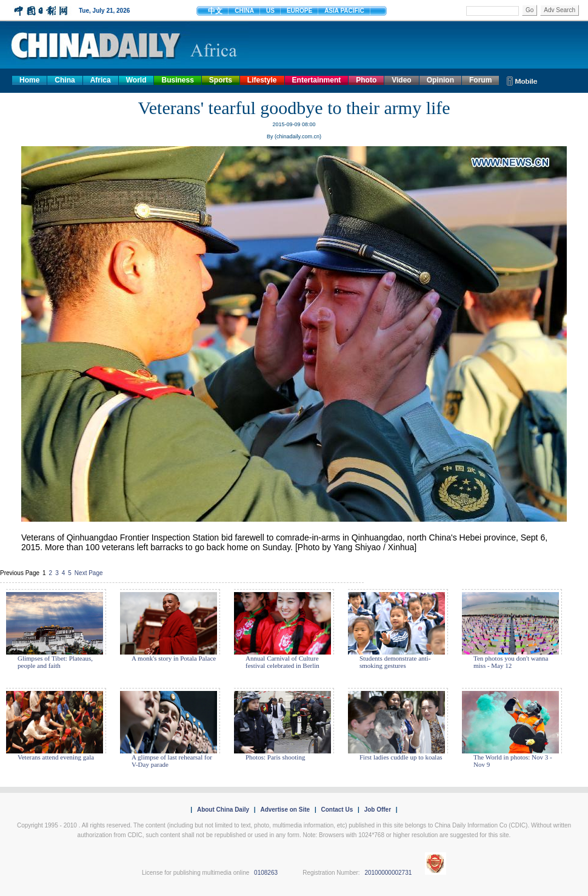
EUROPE (299, 11)
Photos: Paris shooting (275, 757)
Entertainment (317, 80)
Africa (101, 80)
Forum (480, 80)
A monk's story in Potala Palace (174, 658)
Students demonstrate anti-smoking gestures (395, 662)
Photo (366, 80)
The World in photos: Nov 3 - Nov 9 (513, 761)
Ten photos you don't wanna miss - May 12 (511, 662)
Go (530, 10)
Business (177, 80)
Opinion (440, 80)
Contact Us (337, 810)
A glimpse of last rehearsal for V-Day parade (172, 761)
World (136, 80)
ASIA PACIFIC (344, 11)
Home (29, 80)
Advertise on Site (285, 810)
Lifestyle (262, 80)
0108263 (266, 873)
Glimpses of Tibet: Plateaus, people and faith (55, 662)
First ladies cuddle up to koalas (401, 757)
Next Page (89, 573)
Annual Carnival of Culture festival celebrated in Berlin (282, 662)
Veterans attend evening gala (56, 757)
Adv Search (560, 10)
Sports (221, 80)
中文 (215, 11)
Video (401, 80)
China (65, 80)
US (270, 11)
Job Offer (378, 810)
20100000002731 (388, 873)
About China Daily (223, 810)
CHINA (244, 11)
